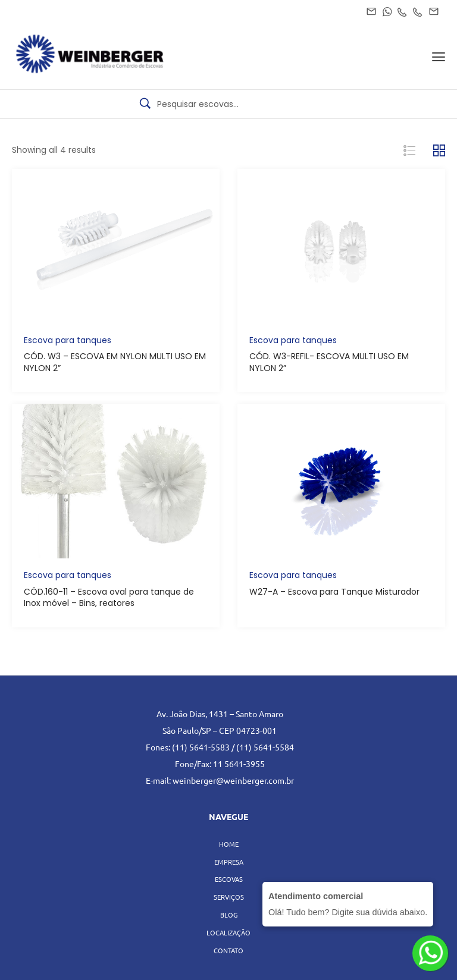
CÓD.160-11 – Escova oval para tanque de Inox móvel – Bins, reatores (109, 598)
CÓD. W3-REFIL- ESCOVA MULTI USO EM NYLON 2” (329, 362)
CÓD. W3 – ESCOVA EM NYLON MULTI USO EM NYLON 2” (115, 362)
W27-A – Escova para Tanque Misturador (334, 592)
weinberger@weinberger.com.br (233, 780)
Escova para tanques (68, 340)
